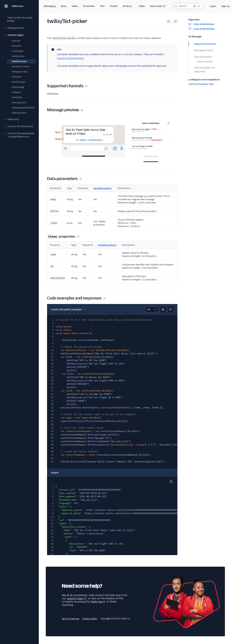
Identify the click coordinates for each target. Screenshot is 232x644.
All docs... (128, 6)
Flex (102, 6)
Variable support (102, 188)
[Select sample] (152, 309)
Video (75, 6)
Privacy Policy (90, 619)
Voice (64, 6)
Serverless (89, 6)
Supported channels (205, 44)
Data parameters (203, 57)
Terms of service (71, 619)
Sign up (225, 6)
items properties (205, 61)
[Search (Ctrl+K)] (188, 6)
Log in (213, 6)
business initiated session (71, 58)
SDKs (142, 6)
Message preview (203, 50)
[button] (19, 28)
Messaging (50, 6)
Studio (114, 6)
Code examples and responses (204, 70)
